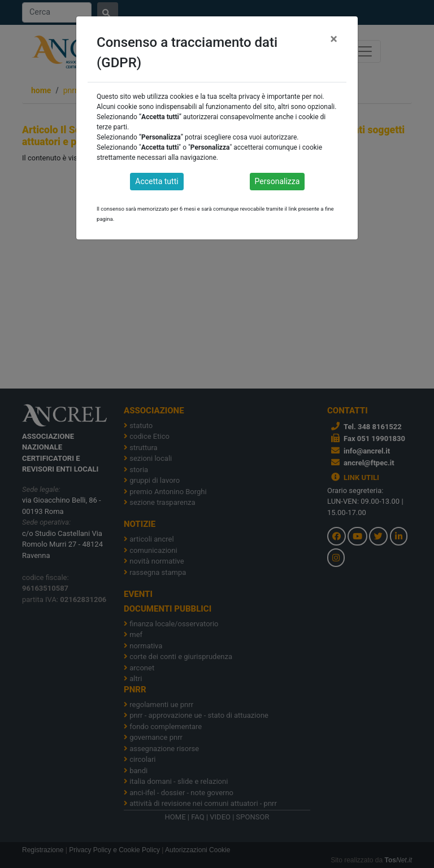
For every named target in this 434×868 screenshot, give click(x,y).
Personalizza (277, 181)
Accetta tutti (157, 181)
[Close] (334, 39)
